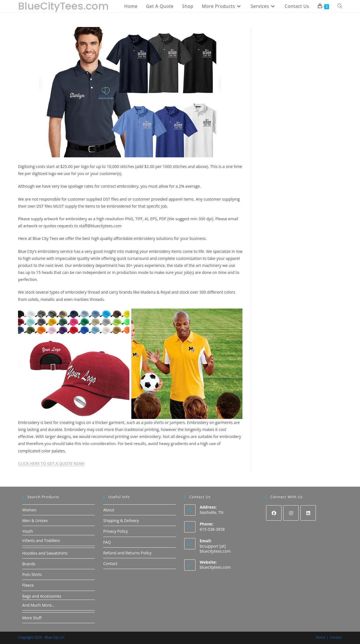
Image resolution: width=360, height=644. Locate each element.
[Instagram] (291, 513)
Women (29, 510)
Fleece (28, 585)
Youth (28, 531)
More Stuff (32, 618)
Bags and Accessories (42, 596)
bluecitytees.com (215, 567)
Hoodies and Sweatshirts (45, 553)
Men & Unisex (35, 521)
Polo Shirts (32, 574)
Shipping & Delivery (121, 521)
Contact (110, 563)
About (109, 510)
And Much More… (38, 605)
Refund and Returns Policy (127, 553)
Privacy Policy (115, 531)
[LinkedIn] (308, 513)
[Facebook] (274, 513)
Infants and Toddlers (41, 540)
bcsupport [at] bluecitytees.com (215, 549)
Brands (29, 564)
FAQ (107, 542)
